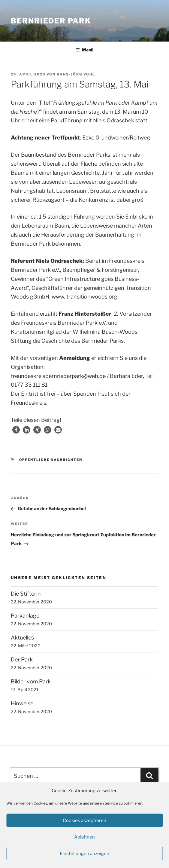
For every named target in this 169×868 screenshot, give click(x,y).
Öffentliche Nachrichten (51, 460)
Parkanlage (25, 616)
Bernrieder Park (51, 21)
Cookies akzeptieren (84, 820)
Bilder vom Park (31, 681)
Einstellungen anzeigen (84, 854)
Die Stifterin (26, 594)
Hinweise (22, 703)
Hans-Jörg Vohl (76, 74)
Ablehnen (84, 837)
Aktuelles (22, 638)
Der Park (22, 659)
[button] (16, 430)
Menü (84, 50)
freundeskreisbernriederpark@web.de (58, 376)
